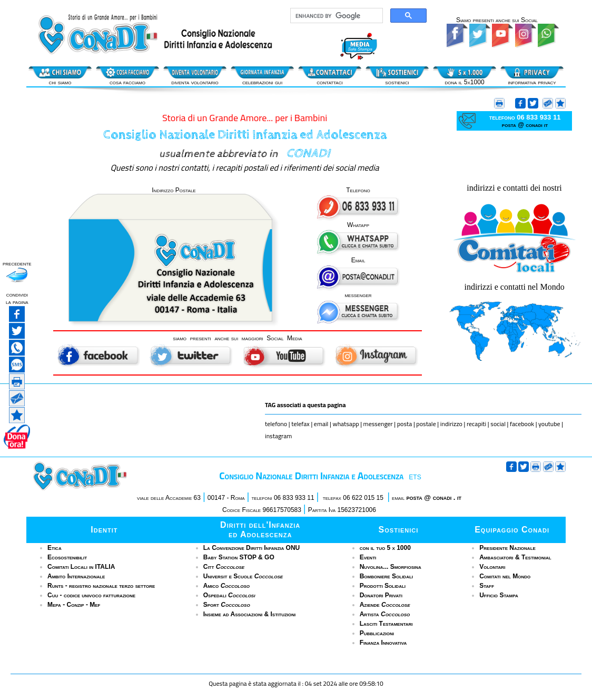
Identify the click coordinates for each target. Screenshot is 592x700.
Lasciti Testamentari (386, 624)
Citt (224, 567)
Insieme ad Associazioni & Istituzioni (250, 614)
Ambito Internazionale (76, 576)
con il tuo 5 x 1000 (385, 548)
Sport (227, 605)
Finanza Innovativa (383, 643)
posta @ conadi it (525, 125)
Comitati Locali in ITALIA (81, 567)
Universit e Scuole (243, 576)
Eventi (368, 557)
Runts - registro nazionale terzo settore (101, 586)
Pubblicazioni (377, 633)
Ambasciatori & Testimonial (515, 557)
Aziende (385, 605)
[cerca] (336, 16)
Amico (226, 586)
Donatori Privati (381, 595)
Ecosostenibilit (67, 557)
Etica (55, 548)
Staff (487, 586)
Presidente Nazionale (507, 548)
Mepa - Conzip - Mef (74, 605)
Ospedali (229, 595)
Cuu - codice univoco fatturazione (91, 595)
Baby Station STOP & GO (239, 557)
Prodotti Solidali (383, 586)
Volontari (492, 567)
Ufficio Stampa (499, 595)
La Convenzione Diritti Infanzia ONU (252, 548)
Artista (385, 614)
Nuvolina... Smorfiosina (391, 567)
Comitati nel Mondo (505, 576)
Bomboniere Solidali (386, 576)
